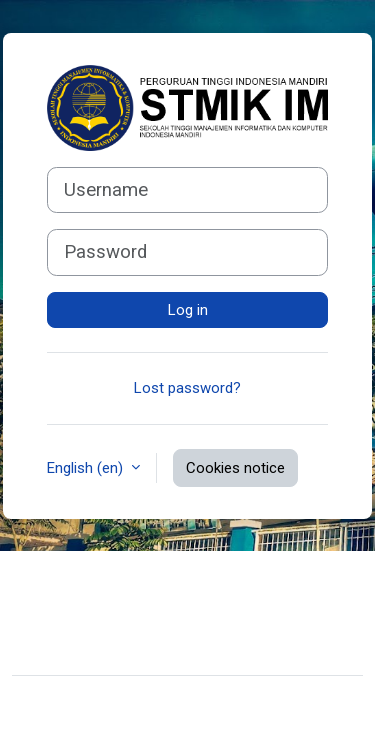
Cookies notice (235, 468)
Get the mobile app (90, 647)
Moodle (133, 703)
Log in (188, 310)
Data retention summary (107, 617)
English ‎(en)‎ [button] (87, 468)
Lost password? (187, 388)
